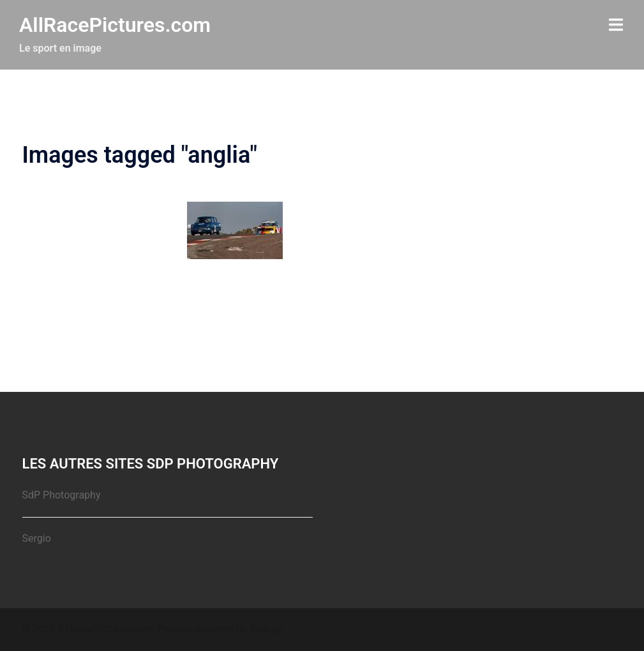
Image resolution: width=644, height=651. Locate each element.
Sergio (37, 538)
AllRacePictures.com (115, 25)
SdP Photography (62, 495)
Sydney (266, 629)
